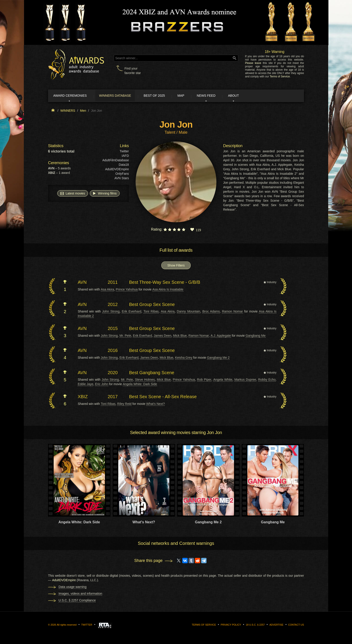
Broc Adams (211, 312)
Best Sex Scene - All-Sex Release (163, 397)
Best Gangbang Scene (152, 373)
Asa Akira (107, 290)
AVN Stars (122, 179)
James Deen (163, 336)
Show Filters (176, 266)
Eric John (101, 385)
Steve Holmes (145, 380)
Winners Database (121, 96)
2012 (113, 305)
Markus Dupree (245, 380)
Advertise (276, 625)
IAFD (125, 157)
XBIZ (83, 397)
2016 (113, 351)
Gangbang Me (256, 336)
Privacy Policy (231, 625)
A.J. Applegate (221, 336)
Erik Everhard (131, 312)
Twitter (124, 152)
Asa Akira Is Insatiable (168, 290)
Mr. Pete (125, 336)
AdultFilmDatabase (116, 161)
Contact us (296, 625)
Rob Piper (204, 380)
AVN (82, 283)
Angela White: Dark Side (140, 385)
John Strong (111, 312)
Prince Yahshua (127, 290)
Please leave (253, 63)
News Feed (221, 96)
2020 (113, 373)
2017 (113, 397)
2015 (113, 329)
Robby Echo (267, 380)
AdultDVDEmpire (117, 170)
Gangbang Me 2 (218, 358)
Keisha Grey (184, 358)
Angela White (223, 380)
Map (192, 96)
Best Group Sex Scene (152, 305)
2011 (113, 283)
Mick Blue (180, 336)
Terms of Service (280, 76)
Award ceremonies (73, 96)
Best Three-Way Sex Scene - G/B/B (165, 283)
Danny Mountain (189, 312)
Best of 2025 (163, 96)
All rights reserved (67, 625)
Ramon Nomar (232, 312)
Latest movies (73, 194)
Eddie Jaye (85, 385)
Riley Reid (124, 404)
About (251, 96)
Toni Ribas (151, 312)
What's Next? (155, 404)
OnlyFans (122, 175)
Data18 (124, 166)
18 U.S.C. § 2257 (255, 625)
